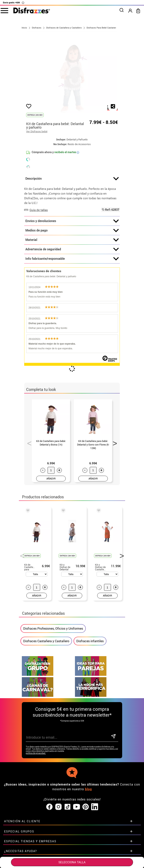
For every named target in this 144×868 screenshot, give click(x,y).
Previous (28, 442)
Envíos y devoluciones (72, 221)
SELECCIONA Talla (72, 862)
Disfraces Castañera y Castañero (46, 641)
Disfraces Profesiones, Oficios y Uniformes (53, 628)
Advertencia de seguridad (72, 249)
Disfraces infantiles (90, 641)
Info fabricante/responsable (72, 259)
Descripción (72, 179)
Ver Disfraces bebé (37, 131)
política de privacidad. (36, 753)
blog (88, 789)
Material (72, 240)
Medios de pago (72, 230)
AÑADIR (51, 478)
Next (114, 442)
